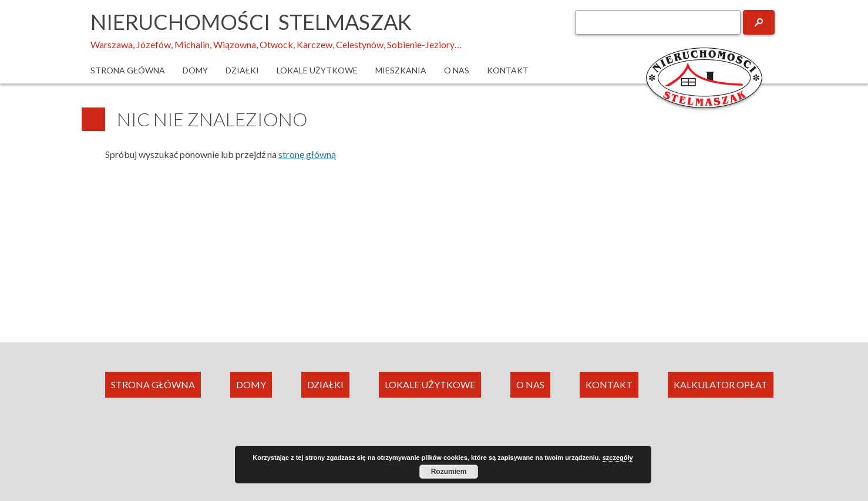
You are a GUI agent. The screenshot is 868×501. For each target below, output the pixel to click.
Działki (242, 70)
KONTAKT (609, 384)
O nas (457, 70)
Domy (195, 70)
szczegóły (618, 458)
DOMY (251, 384)
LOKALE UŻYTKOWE (430, 384)
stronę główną (307, 154)
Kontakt (508, 70)
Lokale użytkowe (317, 70)
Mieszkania (401, 70)
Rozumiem (449, 472)
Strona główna (128, 70)
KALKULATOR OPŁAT (721, 384)
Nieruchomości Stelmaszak (251, 22)
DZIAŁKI (325, 384)
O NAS (530, 384)
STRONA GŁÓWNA (153, 384)
